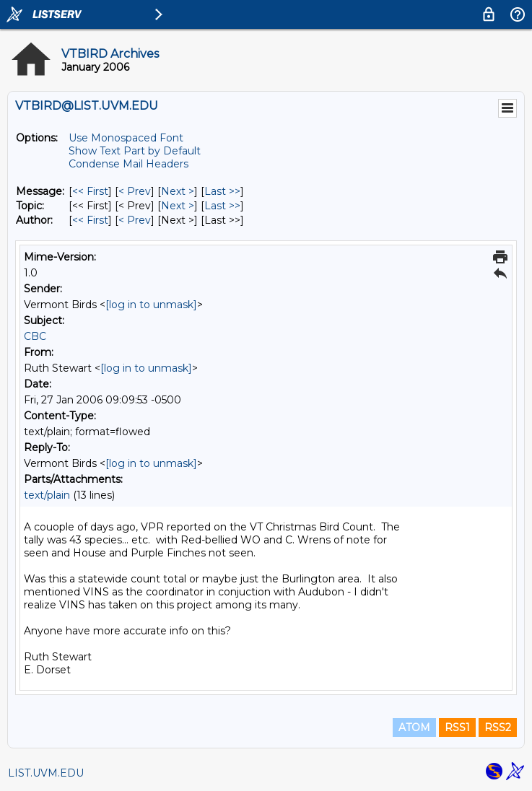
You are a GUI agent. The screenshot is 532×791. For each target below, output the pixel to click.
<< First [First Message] (90, 191)
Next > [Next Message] (178, 191)
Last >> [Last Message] (222, 191)
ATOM (414, 727)
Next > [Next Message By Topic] (178, 206)
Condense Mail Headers (128, 164)
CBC (35, 336)
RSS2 (498, 727)
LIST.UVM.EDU (46, 773)
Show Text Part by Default (135, 151)
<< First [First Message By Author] (90, 220)
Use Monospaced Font (126, 138)
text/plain (47, 495)
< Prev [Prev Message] (135, 191)
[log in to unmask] (151, 305)
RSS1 (457, 727)
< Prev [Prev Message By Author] (135, 220)
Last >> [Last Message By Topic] (222, 206)
